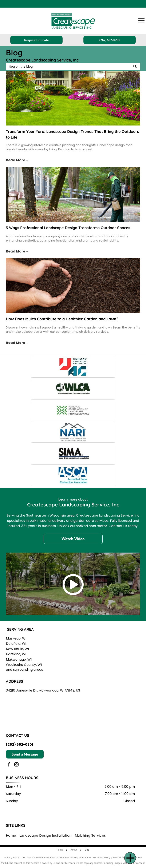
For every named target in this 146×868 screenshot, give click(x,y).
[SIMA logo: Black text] (73, 454)
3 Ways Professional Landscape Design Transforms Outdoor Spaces (68, 228)
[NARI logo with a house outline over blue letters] (73, 432)
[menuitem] (13, 835)
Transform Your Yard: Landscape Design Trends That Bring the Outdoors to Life (72, 134)
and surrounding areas (24, 670)
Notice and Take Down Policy (95, 857)
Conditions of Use (67, 857)
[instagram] (16, 765)
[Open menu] (141, 21)
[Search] (73, 67)
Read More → (17, 160)
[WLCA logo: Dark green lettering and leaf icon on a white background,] (73, 389)
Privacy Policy (12, 857)
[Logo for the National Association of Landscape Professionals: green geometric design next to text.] (73, 410)
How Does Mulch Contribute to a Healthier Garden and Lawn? (62, 319)
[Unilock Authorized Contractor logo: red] (73, 367)
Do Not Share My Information (39, 857)
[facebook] (9, 765)
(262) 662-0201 (19, 744)
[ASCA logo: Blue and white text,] (73, 475)
